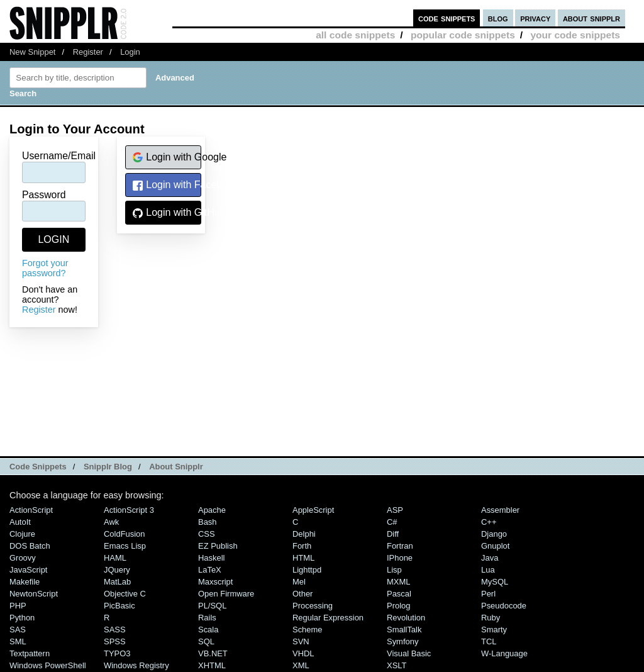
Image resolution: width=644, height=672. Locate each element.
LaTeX (210, 570)
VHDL (303, 653)
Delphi (304, 534)
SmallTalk (404, 630)
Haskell (211, 558)
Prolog (398, 606)
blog (498, 18)
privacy (535, 18)
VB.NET (213, 653)
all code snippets (355, 35)
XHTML (212, 665)
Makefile (25, 582)
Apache (212, 510)
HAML (115, 558)
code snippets (447, 18)
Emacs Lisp (125, 546)
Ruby (491, 618)
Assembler (500, 510)
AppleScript (313, 510)
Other (303, 594)
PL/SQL (212, 606)
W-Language (504, 653)
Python (22, 618)
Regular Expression (328, 618)
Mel (299, 582)
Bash (208, 522)
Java (490, 558)
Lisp (394, 570)
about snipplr (591, 18)
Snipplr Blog (108, 467)
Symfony (402, 641)
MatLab (117, 582)
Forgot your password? (45, 268)
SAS (18, 630)
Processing (313, 606)
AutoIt (20, 522)
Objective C (125, 594)
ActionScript (31, 510)
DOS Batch (30, 546)
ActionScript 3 (129, 510)
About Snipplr (176, 467)
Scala (208, 630)
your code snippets (575, 35)
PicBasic (119, 606)
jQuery (117, 570)
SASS (115, 630)
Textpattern (30, 653)
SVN (301, 641)
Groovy (23, 558)
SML (18, 641)
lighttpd (307, 570)
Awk (111, 522)
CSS (207, 534)
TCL (489, 641)
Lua (488, 570)
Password (44, 195)
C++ (489, 522)
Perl (488, 594)
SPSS (115, 641)
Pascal (399, 594)
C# (392, 522)
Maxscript (215, 582)
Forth (302, 546)
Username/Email (59, 156)
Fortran (400, 546)
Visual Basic (409, 653)
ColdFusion (125, 534)
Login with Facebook (167, 185)
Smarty (494, 630)
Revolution (406, 618)
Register (88, 52)
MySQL (495, 582)
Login (130, 52)
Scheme (308, 630)
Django (494, 534)
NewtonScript (34, 594)
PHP (18, 606)
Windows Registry (136, 665)
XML (301, 665)
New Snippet (32, 52)
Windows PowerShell (48, 665)
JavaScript (28, 570)
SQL (206, 641)
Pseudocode (504, 606)
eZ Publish (218, 546)
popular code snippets (463, 35)
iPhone (400, 558)
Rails (207, 618)
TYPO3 (117, 653)
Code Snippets (38, 467)
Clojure (22, 534)
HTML (303, 558)
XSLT (397, 665)
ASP (395, 510)
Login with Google (167, 158)
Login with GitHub (167, 213)
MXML (398, 582)
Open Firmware (226, 594)
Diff (393, 534)
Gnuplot (495, 546)
